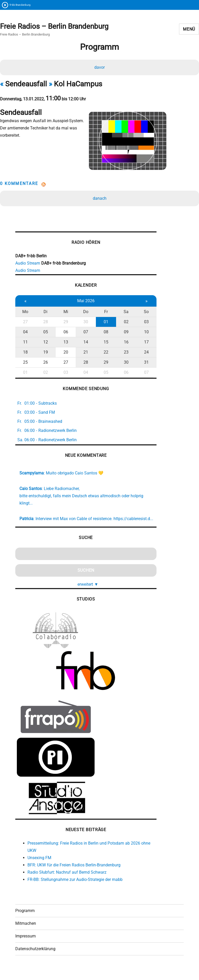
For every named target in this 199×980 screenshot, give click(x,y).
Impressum (26, 946)
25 (25, 365)
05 (45, 334)
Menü (189, 29)
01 (104, 324)
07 (84, 334)
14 (84, 344)
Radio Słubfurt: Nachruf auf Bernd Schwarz (67, 882)
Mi (65, 314)
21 (84, 354)
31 (143, 365)
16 (124, 344)
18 (25, 354)
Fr (104, 314)
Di (45, 314)
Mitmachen (26, 934)
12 (45, 344)
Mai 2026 (84, 303)
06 (65, 334)
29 (65, 324)
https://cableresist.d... (39, 528)
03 (143, 324)
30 (84, 324)
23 (124, 354)
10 (143, 334)
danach (100, 200)
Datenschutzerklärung (35, 959)
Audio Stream (28, 265)
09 (124, 334)
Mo (25, 314)
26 (45, 365)
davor (99, 68)
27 (25, 324)
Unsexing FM (39, 867)
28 (45, 324)
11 (25, 344)
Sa (123, 314)
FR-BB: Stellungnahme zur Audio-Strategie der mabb (75, 889)
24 (143, 354)
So (143, 314)
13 (65, 344)
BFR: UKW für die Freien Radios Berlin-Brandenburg (74, 874)
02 (124, 324)
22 (104, 354)
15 (104, 344)
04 (25, 334)
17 (143, 344)
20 (65, 354)
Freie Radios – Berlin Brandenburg (54, 27)
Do (84, 314)
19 (45, 354)
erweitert (86, 594)
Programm (25, 921)
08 (104, 334)
